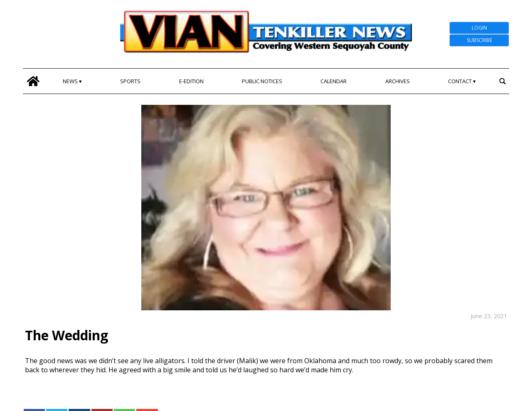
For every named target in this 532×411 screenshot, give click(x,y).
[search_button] (502, 81)
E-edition (191, 81)
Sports (130, 81)
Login (479, 28)
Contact (460, 81)
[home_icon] (33, 81)
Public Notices (262, 81)
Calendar (334, 81)
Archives (398, 81)
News (70, 81)
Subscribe (479, 40)
